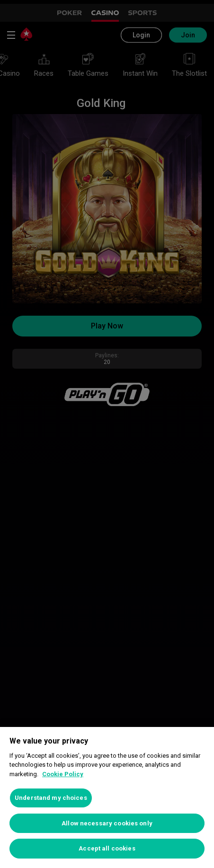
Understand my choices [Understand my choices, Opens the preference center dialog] (51, 798)
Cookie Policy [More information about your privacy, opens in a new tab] (63, 774)
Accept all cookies (107, 848)
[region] (107, 797)
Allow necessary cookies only (107, 823)
